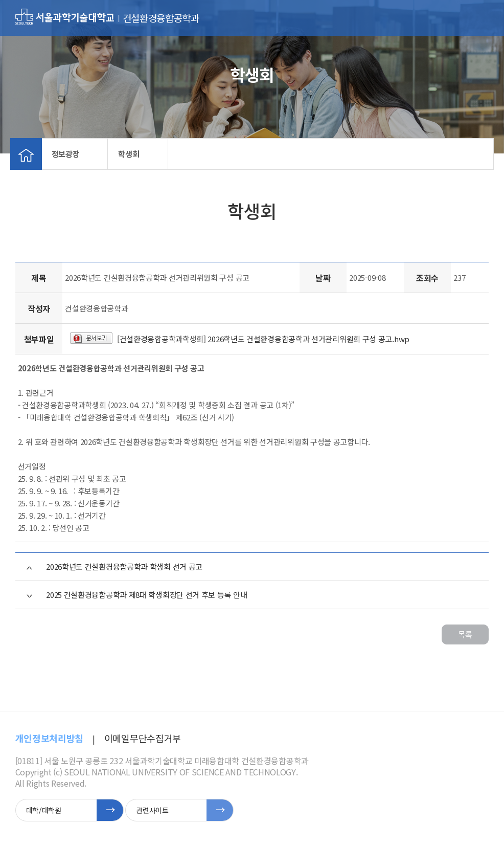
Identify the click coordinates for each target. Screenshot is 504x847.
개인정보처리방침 (49, 738)
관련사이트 (152, 810)
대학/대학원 (44, 810)
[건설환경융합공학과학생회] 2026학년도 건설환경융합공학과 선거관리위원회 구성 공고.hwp (263, 339)
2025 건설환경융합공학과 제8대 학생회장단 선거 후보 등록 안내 (146, 595)
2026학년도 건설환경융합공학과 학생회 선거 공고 (124, 566)
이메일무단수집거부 (143, 738)
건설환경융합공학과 (161, 18)
